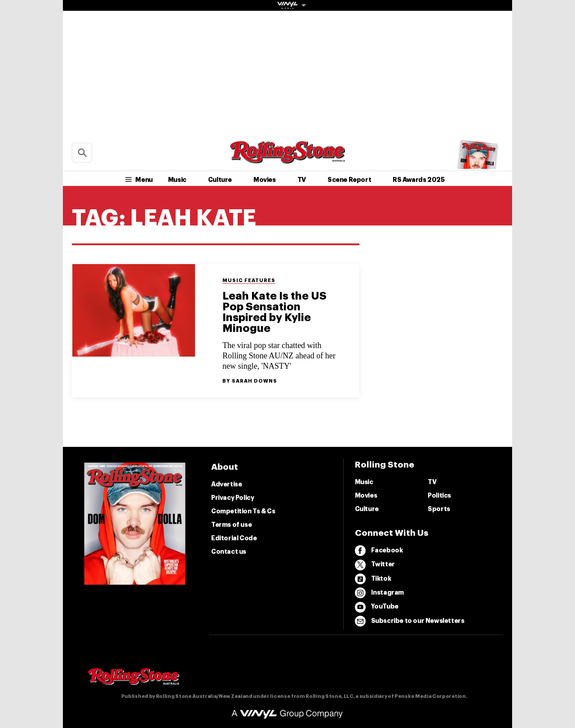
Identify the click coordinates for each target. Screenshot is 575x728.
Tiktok (373, 579)
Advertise (226, 484)
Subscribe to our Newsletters (410, 621)
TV (302, 180)
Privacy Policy (232, 498)
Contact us (229, 552)
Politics (439, 495)
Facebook (379, 551)
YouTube (377, 607)
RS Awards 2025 (418, 180)
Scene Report (349, 180)
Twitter (375, 565)
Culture (220, 180)
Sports (439, 509)
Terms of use (231, 525)
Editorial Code (234, 538)
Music (177, 180)
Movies (265, 180)
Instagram (379, 593)
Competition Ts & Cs (243, 511)
